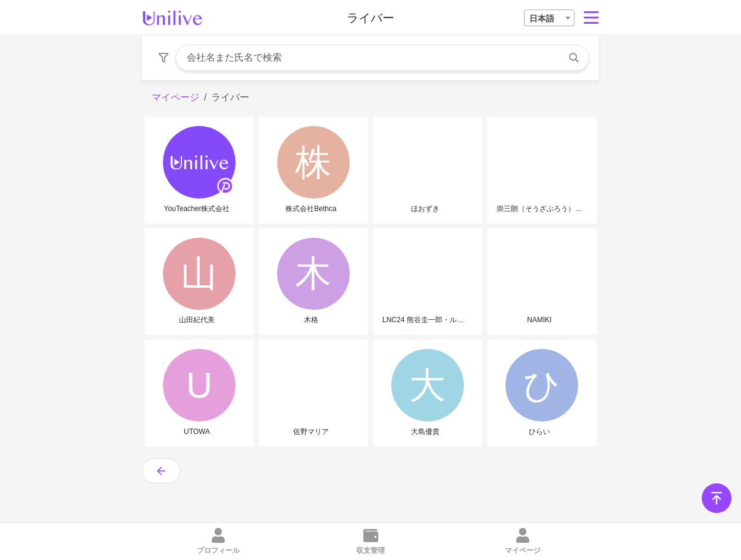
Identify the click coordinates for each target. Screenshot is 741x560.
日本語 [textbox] (542, 18)
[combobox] (549, 18)
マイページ (175, 97)
